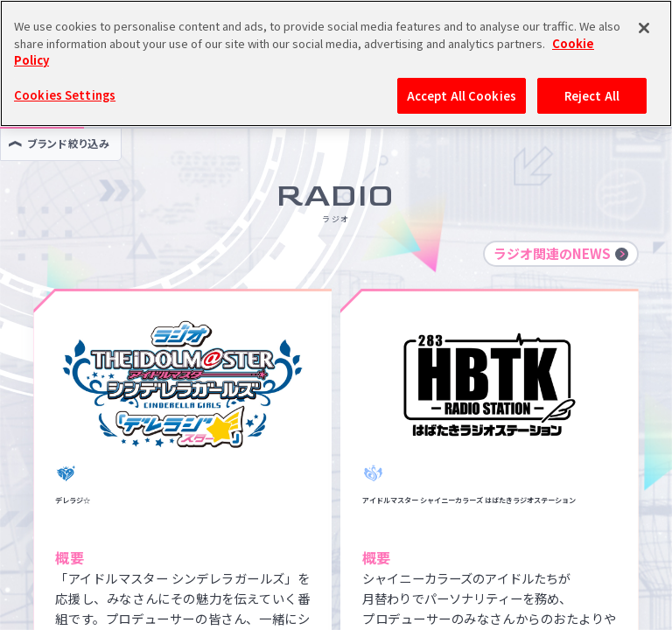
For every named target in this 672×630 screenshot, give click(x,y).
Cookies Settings (65, 59)
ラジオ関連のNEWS (561, 253)
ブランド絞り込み (59, 143)
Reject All (592, 60)
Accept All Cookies (462, 60)
